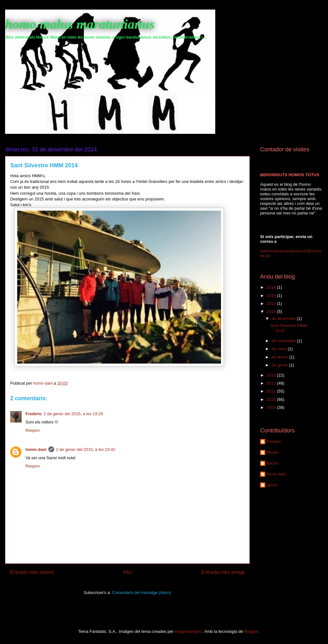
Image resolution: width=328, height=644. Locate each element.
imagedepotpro (188, 631)
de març (280, 349)
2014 (272, 311)
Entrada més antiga (223, 572)
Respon (33, 430)
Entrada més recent (32, 572)
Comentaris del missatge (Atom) (142, 593)
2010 (272, 399)
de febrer (281, 357)
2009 (272, 407)
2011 (272, 391)
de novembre (284, 341)
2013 (272, 375)
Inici (128, 572)
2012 (272, 383)
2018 (272, 287)
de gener (280, 365)
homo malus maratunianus (80, 24)
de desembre (284, 318)
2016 (272, 296)
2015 (272, 304)
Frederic (34, 414)
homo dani (36, 449)
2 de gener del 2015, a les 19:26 (73, 414)
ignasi (272, 485)
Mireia (272, 452)
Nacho (273, 463)
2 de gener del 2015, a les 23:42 (86, 449)
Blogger (251, 631)
